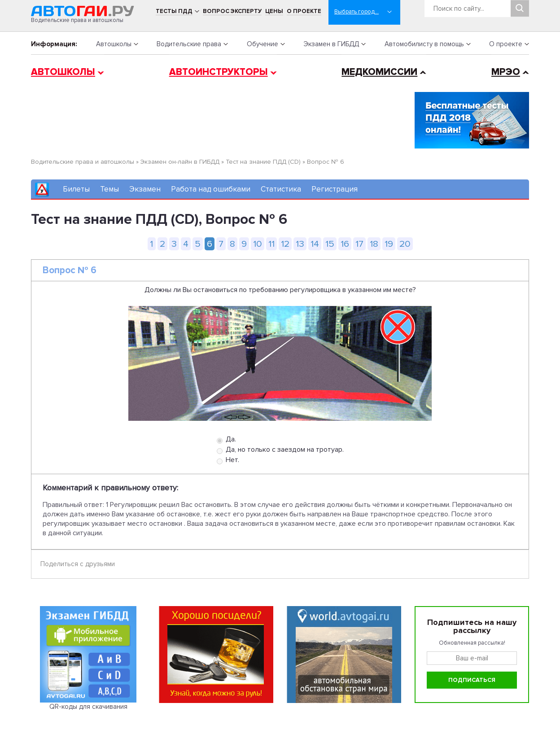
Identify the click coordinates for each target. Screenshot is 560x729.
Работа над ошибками (211, 189)
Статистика (281, 189)
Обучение (262, 44)
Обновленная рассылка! (472, 643)
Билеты (76, 189)
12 (285, 244)
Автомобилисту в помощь (424, 44)
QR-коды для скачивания (88, 707)
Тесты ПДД (174, 11)
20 (405, 244)
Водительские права (189, 44)
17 (359, 244)
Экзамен (145, 189)
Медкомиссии (379, 72)
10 (258, 244)
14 (315, 244)
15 (330, 244)
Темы (109, 189)
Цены (274, 11)
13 (300, 244)
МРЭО (506, 72)
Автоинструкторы (219, 72)
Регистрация (335, 189)
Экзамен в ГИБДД (331, 44)
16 (345, 244)
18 (374, 244)
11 (271, 244)
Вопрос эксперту (232, 11)
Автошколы (114, 44)
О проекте (304, 11)
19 (389, 244)
